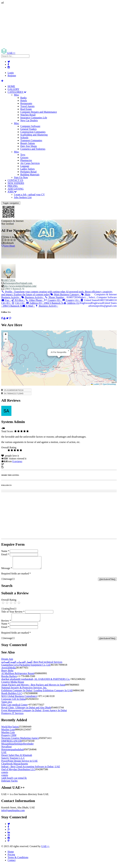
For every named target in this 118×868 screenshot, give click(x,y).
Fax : (6, 300)
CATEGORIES (17, 92)
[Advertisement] (59, 26)
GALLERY (13, 89)
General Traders (28, 129)
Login (11, 73)
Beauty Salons (28, 143)
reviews (17, 461)
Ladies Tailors (28, 169)
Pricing (11, 858)
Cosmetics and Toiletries (33, 149)
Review (6, 624)
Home (11, 855)
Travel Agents (27, 106)
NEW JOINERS (16, 183)
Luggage (25, 166)
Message (7, 571)
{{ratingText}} (9, 611)
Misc (16, 95)
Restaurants (26, 103)
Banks (23, 98)
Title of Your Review (13, 614)
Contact (12, 864)
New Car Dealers (29, 120)
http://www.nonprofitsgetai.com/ (20, 286)
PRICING (13, 186)
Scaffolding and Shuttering (34, 135)
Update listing (12, 464)
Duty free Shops (29, 146)
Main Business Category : (66, 294)
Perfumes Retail (28, 172)
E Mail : (29, 306)
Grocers (24, 157)
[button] (69, 351)
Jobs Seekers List (23, 197)
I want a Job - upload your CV (29, 194)
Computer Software (30, 126)
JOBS (12, 192)
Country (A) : (71, 300)
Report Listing (11, 467)
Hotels (24, 101)
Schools (24, 138)
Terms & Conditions (18, 861)
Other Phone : (34, 300)
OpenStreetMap (109, 384)
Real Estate (26, 109)
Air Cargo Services (30, 163)
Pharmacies (26, 160)
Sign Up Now (21, 177)
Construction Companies (33, 132)
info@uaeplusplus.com (13, 814)
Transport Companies (31, 140)
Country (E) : (53, 300)
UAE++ (45, 850)
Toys (23, 155)
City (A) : (19, 303)
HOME (11, 86)
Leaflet (95, 384)
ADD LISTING (16, 189)
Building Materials (30, 175)
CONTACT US (15, 180)
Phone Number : (55, 297)
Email (5, 554)
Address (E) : (45, 303)
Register (12, 76)
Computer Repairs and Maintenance (39, 112)
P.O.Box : (18, 300)
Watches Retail (28, 115)
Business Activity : (33, 297)
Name (5, 551)
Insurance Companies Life (34, 118)
